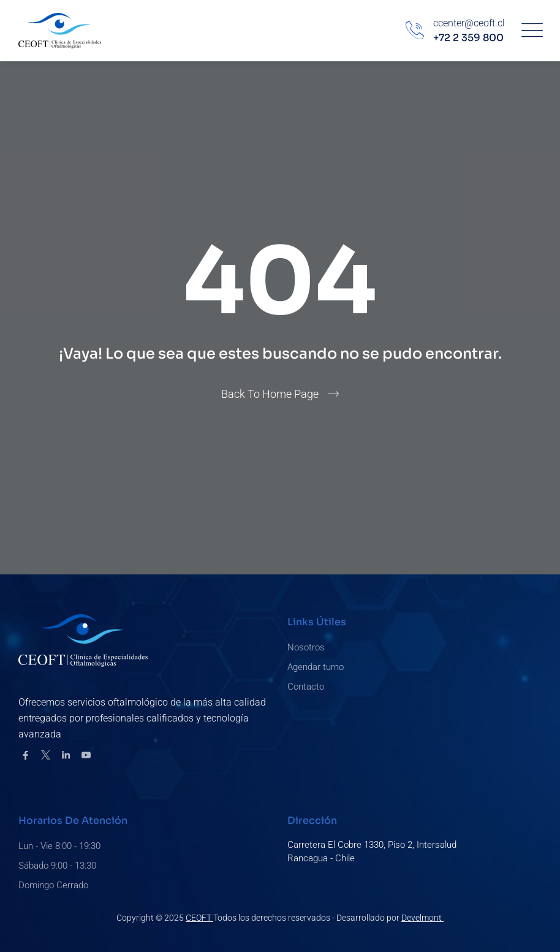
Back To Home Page (270, 394)
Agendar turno (316, 667)
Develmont (422, 918)
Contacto (306, 687)
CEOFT (199, 918)
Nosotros (306, 647)
